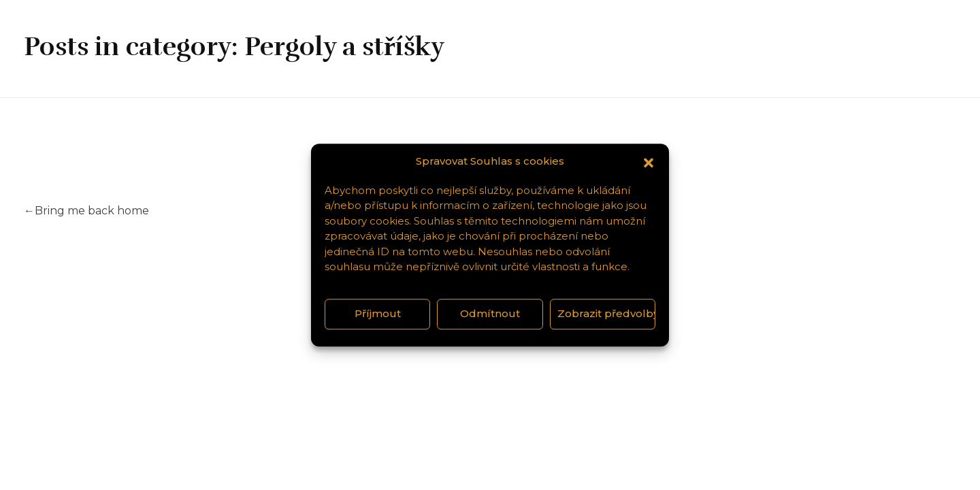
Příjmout (378, 313)
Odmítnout (490, 313)
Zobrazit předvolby (606, 313)
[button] (649, 162)
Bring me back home (86, 211)
